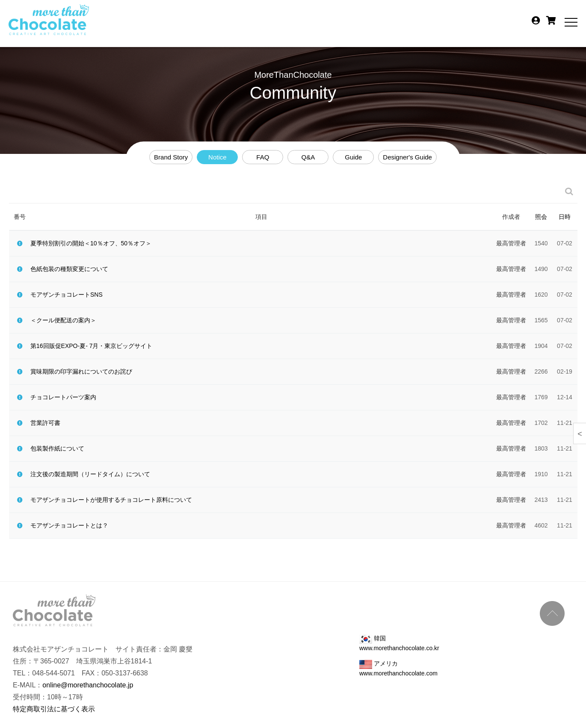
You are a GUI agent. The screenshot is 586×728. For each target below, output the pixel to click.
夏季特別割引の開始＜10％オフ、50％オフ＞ (91, 243)
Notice (218, 157)
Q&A (308, 157)
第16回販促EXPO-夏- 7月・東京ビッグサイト (91, 346)
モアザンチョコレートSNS (67, 295)
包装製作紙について (57, 448)
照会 (541, 217)
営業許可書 (45, 423)
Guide (353, 157)
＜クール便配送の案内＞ (63, 320)
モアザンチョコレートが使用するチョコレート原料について (111, 500)
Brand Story (171, 157)
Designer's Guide (407, 157)
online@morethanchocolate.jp (88, 685)
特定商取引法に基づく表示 (54, 709)
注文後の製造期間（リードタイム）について (90, 474)
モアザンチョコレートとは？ (69, 525)
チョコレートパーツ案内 (63, 397)
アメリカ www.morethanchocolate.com (398, 668)
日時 (565, 217)
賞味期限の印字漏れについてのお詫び (81, 371)
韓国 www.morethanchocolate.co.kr (399, 643)
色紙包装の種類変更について (69, 269)
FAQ (263, 157)
